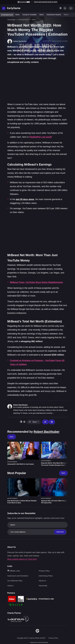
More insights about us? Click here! (22, 559)
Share (33, 422)
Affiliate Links (14, 571)
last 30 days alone (25, 199)
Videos (66, 15)
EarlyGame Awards (54, 15)
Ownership (43, 586)
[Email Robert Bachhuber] (52, 422)
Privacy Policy (44, 571)
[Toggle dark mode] (60, 8)
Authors (10, 586)
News (17, 15)
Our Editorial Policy (15, 581)
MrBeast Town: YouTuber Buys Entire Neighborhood (36, 282)
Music (42, 15)
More (12, 437)
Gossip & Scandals (29, 15)
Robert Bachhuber (20, 405)
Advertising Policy (46, 576)
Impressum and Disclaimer (18, 576)
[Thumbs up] (45, 422)
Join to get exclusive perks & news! (46, 2)
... (53, 413)
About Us (42, 581)
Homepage (11, 20)
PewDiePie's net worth (41, 137)
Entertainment (7, 15)
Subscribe (60, 532)
